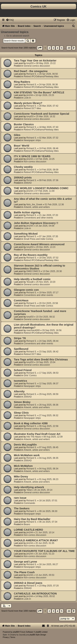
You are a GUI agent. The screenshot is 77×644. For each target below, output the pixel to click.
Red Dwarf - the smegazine (31, 71)
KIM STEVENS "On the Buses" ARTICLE (39, 92)
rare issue (20, 498)
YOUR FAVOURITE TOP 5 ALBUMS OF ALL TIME (44, 551)
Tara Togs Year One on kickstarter (35, 61)
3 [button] (53, 48)
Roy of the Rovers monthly (31, 255)
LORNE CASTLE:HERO (28, 530)
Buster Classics (24, 124)
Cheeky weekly (23, 167)
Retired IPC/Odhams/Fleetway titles (41, 76)
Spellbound (21, 349)
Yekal (29, 490)
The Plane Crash (24, 572)
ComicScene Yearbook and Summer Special (42, 114)
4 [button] (57, 48)
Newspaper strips (32, 140)
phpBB (16, 632)
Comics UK (38, 6)
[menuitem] (10, 20)
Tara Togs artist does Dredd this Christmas (41, 360)
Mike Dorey (21, 477)
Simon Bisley (22, 402)
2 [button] (49, 48)
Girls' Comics (30, 375)
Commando (29, 503)
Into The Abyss (34, 437)
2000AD (28, 183)
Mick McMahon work (27, 455)
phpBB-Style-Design (38, 635)
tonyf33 (30, 63)
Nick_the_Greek (34, 205)
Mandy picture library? (28, 103)
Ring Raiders (22, 82)
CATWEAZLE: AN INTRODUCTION (35, 594)
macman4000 (33, 330)
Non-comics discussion (35, 162)
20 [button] (69, 48)
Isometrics (21, 381)
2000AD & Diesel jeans (28, 583)
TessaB (30, 282)
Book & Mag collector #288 (31, 423)
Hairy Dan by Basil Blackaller (32, 519)
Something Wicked (26, 234)
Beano (27, 524)
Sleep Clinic (21, 413)
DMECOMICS (33, 271)
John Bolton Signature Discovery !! (36, 223)
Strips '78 (20, 338)
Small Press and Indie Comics (38, 239)
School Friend (23, 370)
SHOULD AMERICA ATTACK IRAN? (36, 540)
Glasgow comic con (26, 290)
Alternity (19, 391)
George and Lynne (25, 562)
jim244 (30, 95)
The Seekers (22, 508)
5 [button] (62, 48)
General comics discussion (37, 66)
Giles (17, 135)
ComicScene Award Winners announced (39, 244)
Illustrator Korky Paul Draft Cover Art (37, 434)
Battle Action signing (27, 212)
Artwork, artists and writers (37, 207)
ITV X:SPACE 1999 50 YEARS (32, 156)
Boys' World (22, 146)
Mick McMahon (23, 466)
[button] (40, 48)
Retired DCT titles (32, 108)
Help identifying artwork (29, 487)
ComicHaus (21, 300)
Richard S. (32, 74)
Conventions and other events (38, 218)
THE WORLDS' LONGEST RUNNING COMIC (41, 188)
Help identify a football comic (32, 279)
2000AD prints (23, 178)
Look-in (27, 98)
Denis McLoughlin (25, 445)
